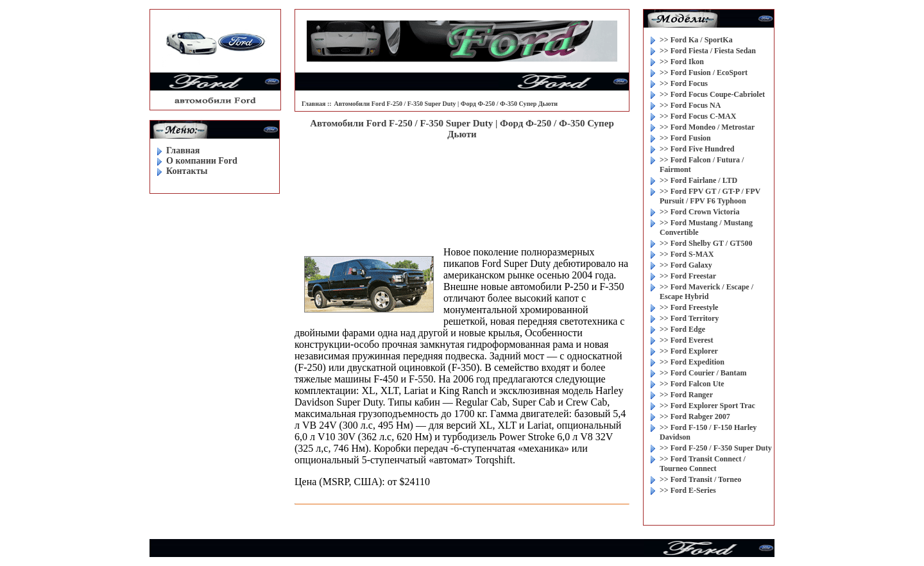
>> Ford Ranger (686, 395)
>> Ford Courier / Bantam (703, 373)
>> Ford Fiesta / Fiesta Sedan (708, 51)
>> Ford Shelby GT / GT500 (706, 243)
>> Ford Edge (682, 329)
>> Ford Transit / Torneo (700, 479)
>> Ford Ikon (682, 62)
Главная (183, 150)
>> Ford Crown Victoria (699, 212)
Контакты (187, 171)
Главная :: (317, 104)
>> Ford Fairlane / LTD (698, 180)
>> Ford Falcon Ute (692, 384)
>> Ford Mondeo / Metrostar (707, 127)
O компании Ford (202, 161)
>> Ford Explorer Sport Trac (707, 406)
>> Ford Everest (686, 340)
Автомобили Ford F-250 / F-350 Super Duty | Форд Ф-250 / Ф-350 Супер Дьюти (446, 104)
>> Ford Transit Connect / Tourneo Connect (703, 464)
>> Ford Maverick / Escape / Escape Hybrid (706, 292)
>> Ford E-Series (688, 490)
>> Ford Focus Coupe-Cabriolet (712, 94)
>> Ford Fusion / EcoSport (704, 73)
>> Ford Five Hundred (697, 149)
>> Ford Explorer (689, 351)
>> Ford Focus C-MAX (698, 116)
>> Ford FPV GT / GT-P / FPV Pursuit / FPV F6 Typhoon (710, 196)
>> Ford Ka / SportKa (696, 40)
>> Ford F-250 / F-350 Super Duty (716, 448)
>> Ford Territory (689, 318)
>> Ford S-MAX (687, 254)
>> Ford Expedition (692, 362)
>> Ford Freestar (688, 276)
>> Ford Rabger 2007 (695, 416)
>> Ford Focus (684, 83)
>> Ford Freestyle (689, 307)
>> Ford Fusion (685, 138)
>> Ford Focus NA (690, 105)
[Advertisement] (462, 182)
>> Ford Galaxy (686, 265)
